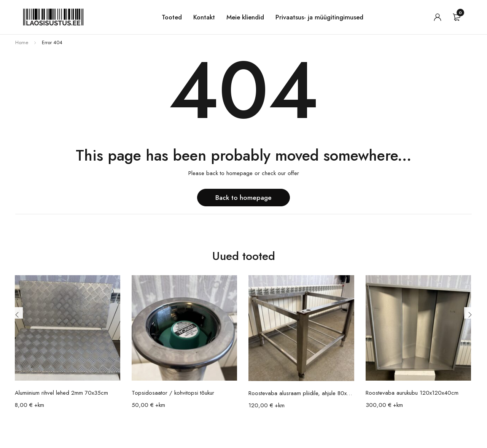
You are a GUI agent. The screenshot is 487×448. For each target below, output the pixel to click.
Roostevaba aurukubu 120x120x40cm (412, 393)
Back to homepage (244, 197)
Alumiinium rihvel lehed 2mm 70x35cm (61, 393)
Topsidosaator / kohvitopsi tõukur (173, 393)
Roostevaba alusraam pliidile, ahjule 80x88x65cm (301, 393)
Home (22, 42)
